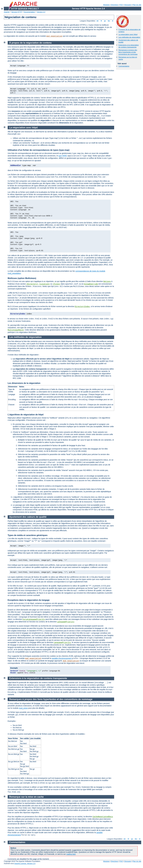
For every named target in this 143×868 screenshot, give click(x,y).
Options (107, 281)
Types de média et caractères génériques (28, 535)
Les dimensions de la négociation (24, 383)
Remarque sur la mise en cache (26, 797)
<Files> (57, 284)
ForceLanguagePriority (34, 619)
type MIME (63, 156)
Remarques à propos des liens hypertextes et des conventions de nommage (128, 52)
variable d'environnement (62, 658)
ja (105, 21)
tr (113, 21)
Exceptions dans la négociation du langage (29, 600)
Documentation (29, 12)
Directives (114, 5)
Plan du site (137, 5)
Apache (7, 12)
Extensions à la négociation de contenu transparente (129, 46)
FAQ (121, 5)
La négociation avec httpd (128, 34)
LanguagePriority (66, 622)
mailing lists (71, 854)
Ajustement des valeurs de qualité (28, 517)
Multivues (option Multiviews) (22, 278)
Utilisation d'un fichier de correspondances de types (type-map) (39, 150)
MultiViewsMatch (16, 330)
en (98, 21)
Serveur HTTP (17, 12)
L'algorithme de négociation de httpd (26, 415)
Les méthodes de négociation (129, 37)
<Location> (44, 284)
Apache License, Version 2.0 (25, 863)
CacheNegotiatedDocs (103, 817)
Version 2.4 (41, 12)
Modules (106, 5)
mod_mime (23, 708)
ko (109, 21)
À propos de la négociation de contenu (31, 43)
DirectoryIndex (82, 307)
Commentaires (124, 66)
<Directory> (32, 284)
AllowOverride (91, 284)
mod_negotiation (54, 36)
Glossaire (128, 5)
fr (101, 21)
